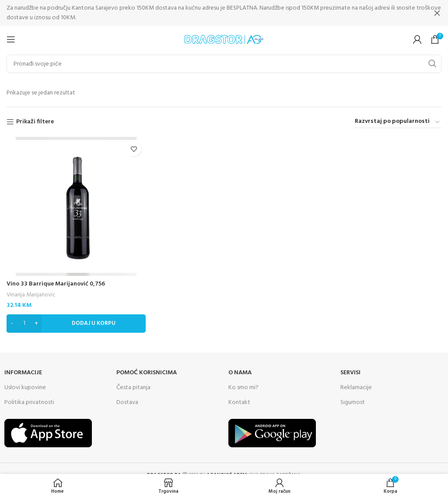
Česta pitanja (133, 387)
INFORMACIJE (23, 372)
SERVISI (350, 372)
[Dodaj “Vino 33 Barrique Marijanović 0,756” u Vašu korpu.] (76, 323)
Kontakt (239, 402)
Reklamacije (356, 387)
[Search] (224, 63)
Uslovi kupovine (25, 387)
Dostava (127, 402)
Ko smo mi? (243, 387)
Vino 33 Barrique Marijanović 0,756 (56, 284)
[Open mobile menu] (11, 39)
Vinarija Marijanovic (31, 295)
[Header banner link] (211, 13)
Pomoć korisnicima (147, 372)
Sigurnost (353, 402)
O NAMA (240, 372)
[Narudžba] (398, 122)
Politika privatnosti (29, 402)
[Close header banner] (437, 13)
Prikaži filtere (35, 122)
